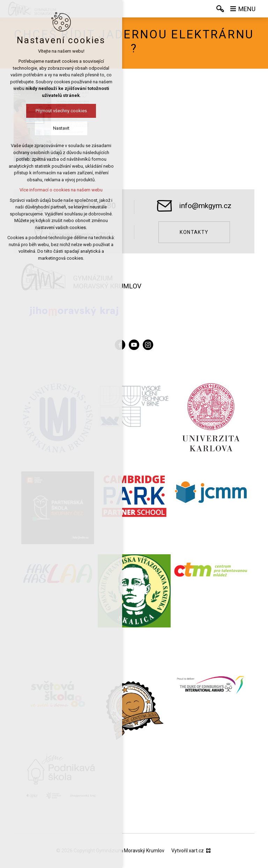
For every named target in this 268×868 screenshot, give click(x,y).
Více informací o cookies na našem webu (61, 190)
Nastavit (61, 128)
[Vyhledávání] (220, 9)
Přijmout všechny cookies (61, 111)
